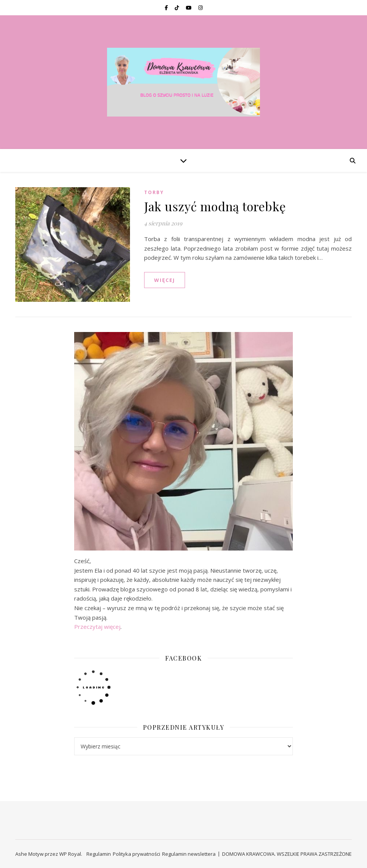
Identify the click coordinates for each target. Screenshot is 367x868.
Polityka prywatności (136, 854)
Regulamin (99, 854)
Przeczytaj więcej (97, 627)
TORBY (154, 192)
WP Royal (70, 854)
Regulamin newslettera (189, 854)
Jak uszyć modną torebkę (215, 206)
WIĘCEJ (165, 280)
